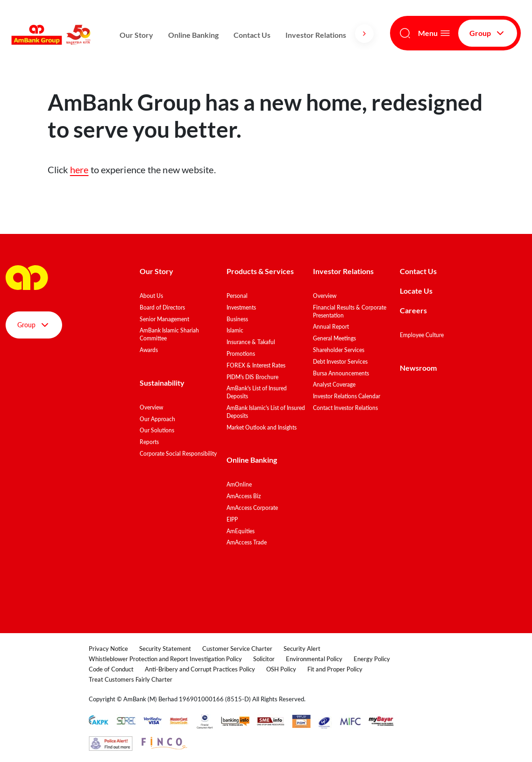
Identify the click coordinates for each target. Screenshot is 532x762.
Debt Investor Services (340, 362)
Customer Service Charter (237, 649)
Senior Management (164, 319)
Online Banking (193, 35)
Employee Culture (422, 335)
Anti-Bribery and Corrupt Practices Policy (200, 669)
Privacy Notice (108, 649)
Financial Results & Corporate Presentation (350, 311)
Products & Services (260, 271)
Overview (151, 407)
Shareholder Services (339, 350)
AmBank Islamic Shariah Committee (169, 334)
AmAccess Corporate (252, 508)
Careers (413, 310)
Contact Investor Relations (345, 408)
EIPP (232, 519)
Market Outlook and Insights (262, 427)
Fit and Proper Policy (335, 669)
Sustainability (162, 383)
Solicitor (264, 659)
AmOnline (239, 484)
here (79, 169)
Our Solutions (157, 430)
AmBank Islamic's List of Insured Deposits (266, 412)
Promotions (241, 354)
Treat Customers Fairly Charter (131, 679)
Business (237, 319)
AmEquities (241, 531)
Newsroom (419, 368)
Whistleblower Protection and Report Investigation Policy (165, 659)
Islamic (235, 330)
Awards (149, 350)
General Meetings (334, 338)
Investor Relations (316, 35)
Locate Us (416, 291)
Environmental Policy (314, 659)
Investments (241, 307)
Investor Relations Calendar (347, 396)
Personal (237, 296)
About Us (151, 296)
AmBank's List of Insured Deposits (257, 392)
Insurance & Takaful (251, 342)
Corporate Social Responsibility (178, 454)
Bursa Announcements (341, 373)
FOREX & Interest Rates (256, 365)
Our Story (136, 35)
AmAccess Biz (244, 496)
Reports (149, 442)
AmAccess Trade (247, 542)
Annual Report (331, 327)
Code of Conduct (111, 669)
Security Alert (302, 649)
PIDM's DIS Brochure (252, 377)
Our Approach (157, 419)
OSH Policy (281, 669)
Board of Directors (162, 307)
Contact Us (252, 35)
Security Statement (165, 649)
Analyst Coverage (334, 385)
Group (488, 33)
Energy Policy (372, 659)
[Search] (405, 33)
